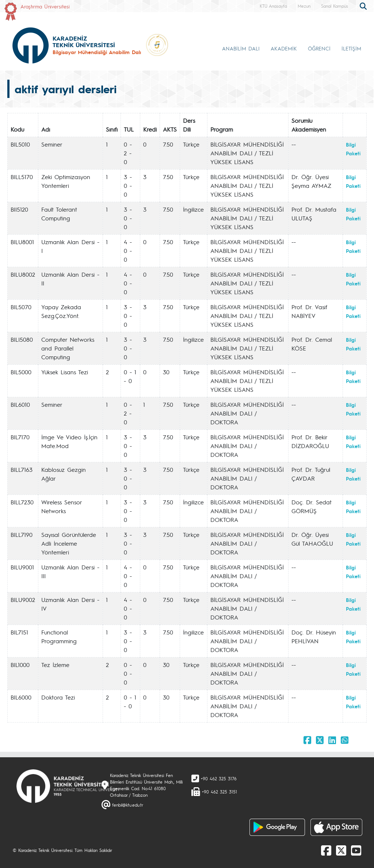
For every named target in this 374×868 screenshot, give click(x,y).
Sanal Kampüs (335, 6)
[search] (364, 5)
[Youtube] (356, 850)
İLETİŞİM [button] (351, 48)
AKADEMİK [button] (284, 48)
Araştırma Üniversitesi (45, 6)
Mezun (304, 6)
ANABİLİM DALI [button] (241, 48)
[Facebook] (326, 850)
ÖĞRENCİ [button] (319, 48)
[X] (341, 850)
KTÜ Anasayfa (273, 6)
